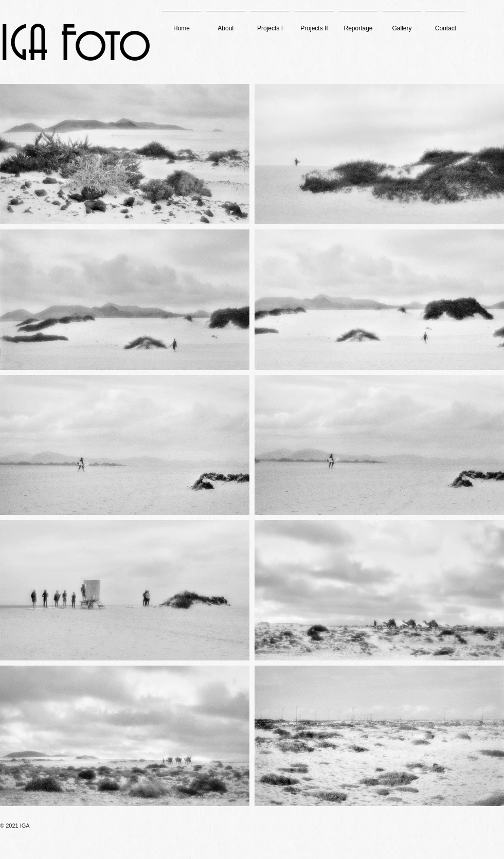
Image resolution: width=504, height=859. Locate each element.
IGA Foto (76, 46)
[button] (270, 24)
